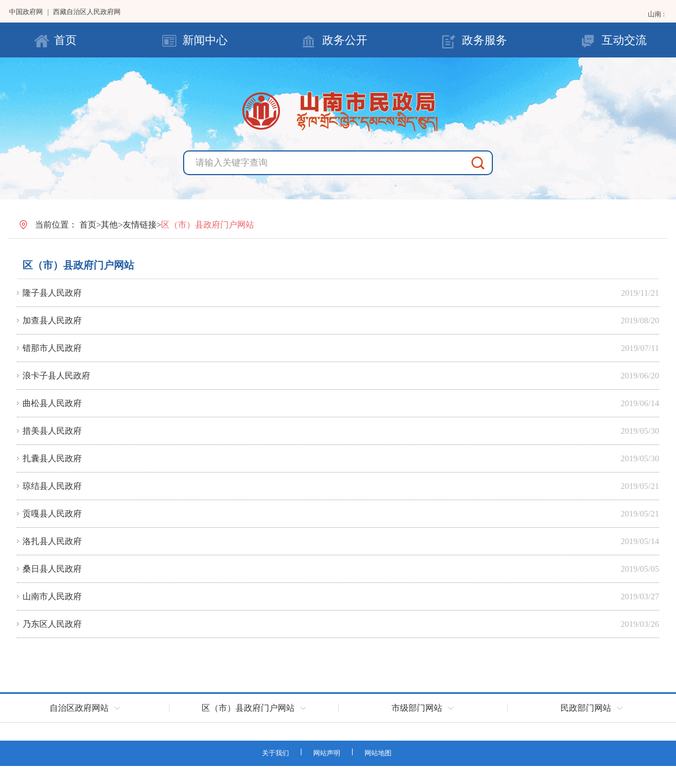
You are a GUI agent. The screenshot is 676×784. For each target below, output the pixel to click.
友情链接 (140, 225)
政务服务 (484, 40)
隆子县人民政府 (52, 293)
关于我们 (275, 753)
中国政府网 (26, 12)
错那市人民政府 (52, 348)
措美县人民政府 (52, 431)
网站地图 (378, 753)
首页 (65, 40)
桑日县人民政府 (52, 569)
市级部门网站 (417, 708)
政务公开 (345, 40)
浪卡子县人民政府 (56, 376)
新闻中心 (205, 40)
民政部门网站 (586, 708)
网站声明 (327, 753)
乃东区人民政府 (52, 624)
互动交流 (624, 40)
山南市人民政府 (52, 596)
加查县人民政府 (52, 320)
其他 (109, 225)
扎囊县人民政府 (52, 458)
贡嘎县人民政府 (52, 514)
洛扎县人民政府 (52, 541)
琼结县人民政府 (52, 486)
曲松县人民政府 (52, 403)
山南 (655, 14)
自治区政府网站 (79, 708)
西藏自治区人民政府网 (87, 12)
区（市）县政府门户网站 (78, 265)
